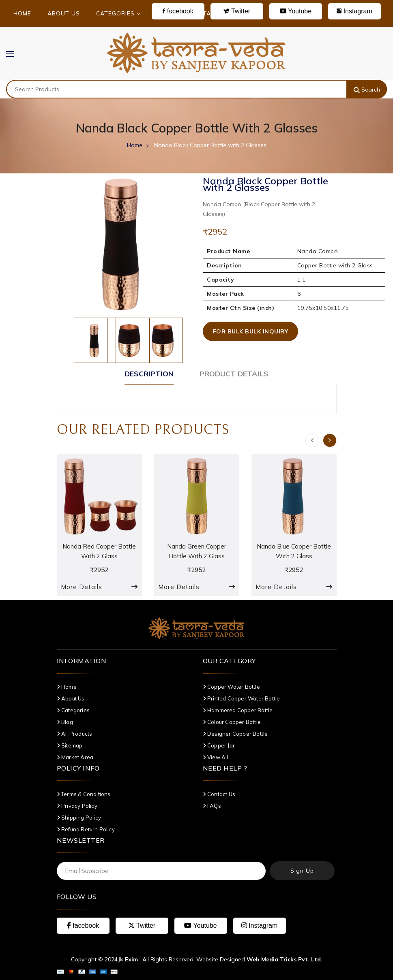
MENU (14, 53)
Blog (165, 13)
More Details (82, 587)
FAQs (212, 806)
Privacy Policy (77, 806)
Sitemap (70, 745)
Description (149, 374)
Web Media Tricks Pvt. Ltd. (285, 959)
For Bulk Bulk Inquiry (251, 331)
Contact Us (209, 13)
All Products (75, 734)
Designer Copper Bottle (235, 734)
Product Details (234, 374)
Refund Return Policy (86, 829)
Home (22, 13)
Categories (118, 13)
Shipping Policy (79, 818)
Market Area (75, 757)
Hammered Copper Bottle (238, 710)
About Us (64, 13)
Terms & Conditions (84, 794)
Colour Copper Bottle (232, 722)
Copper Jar (219, 745)
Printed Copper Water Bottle (242, 698)
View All (216, 757)
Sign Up (302, 871)
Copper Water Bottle (231, 687)
